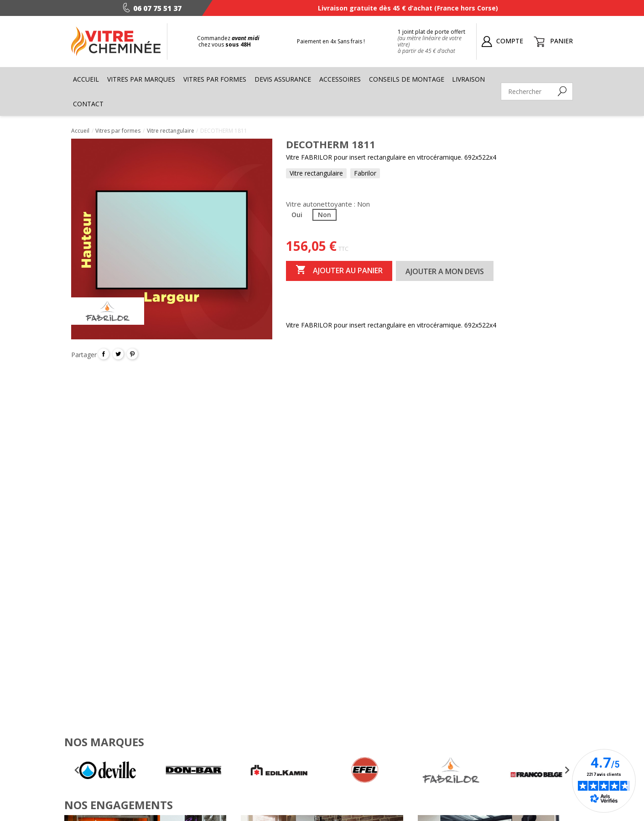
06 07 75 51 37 (150, 8)
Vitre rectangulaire (316, 173)
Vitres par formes (215, 79)
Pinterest (132, 354)
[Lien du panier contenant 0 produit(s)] (551, 41)
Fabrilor (365, 173)
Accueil (86, 79)
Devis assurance (283, 79)
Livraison (468, 79)
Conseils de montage (407, 79)
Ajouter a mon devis (445, 271)
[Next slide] (567, 770)
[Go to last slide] (77, 770)
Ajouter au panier (339, 270)
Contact (88, 104)
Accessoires (340, 79)
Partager (104, 354)
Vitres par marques (141, 79)
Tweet (118, 354)
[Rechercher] (537, 92)
